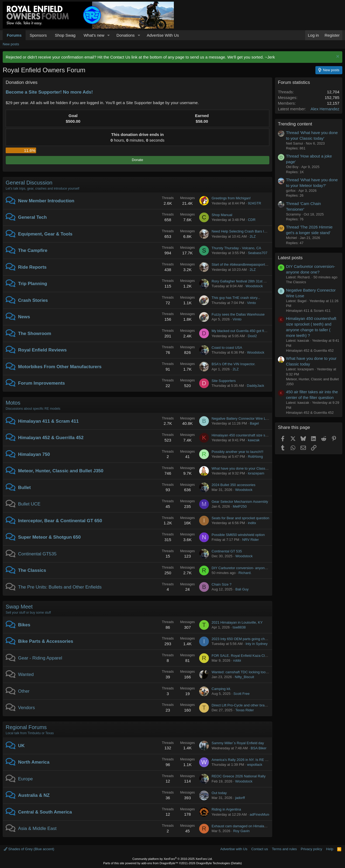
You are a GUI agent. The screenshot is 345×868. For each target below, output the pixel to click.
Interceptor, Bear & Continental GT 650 (60, 521)
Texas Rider (245, 710)
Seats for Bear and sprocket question (240, 518)
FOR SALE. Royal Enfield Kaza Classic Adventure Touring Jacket (262, 656)
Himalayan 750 (34, 454)
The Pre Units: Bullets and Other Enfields (60, 587)
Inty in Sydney (257, 644)
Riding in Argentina (226, 809)
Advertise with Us (234, 849)
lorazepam (256, 473)
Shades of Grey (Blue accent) (29, 849)
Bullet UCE (29, 504)
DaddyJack (256, 386)
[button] (109, 35)
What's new (94, 35)
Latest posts (290, 258)
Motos (13, 403)
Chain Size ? (222, 584)
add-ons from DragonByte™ (160, 863)
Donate (137, 160)
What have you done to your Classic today (244, 468)
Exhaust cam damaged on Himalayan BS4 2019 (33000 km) (258, 826)
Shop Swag (65, 35)
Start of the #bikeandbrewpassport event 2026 (247, 264)
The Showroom (35, 334)
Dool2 (252, 336)
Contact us (260, 849)
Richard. (245, 573)
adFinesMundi (261, 814)
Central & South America (45, 812)
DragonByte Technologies (213, 863)
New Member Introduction (46, 201)
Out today (219, 793)
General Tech (32, 217)
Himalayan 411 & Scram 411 (48, 421)
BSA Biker (259, 748)
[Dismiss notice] (337, 57)
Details (236, 863)
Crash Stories (33, 300)
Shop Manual (222, 215)
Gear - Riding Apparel (40, 658)
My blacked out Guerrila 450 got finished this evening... (254, 331)
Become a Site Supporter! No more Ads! (49, 92)
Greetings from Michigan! (231, 198)
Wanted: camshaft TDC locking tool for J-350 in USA (252, 672)
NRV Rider (250, 540)
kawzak (254, 440)
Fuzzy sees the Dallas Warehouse (238, 314)
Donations (126, 35)
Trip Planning (33, 284)
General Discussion (29, 183)
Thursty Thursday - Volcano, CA (236, 248)
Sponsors (38, 35)
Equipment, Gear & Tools (45, 234)
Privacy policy (311, 849)
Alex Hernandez (325, 109)
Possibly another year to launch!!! (237, 452)
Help (330, 849)
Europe (25, 779)
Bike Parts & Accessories (46, 641)
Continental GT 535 (227, 551)
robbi (237, 660)
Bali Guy (242, 589)
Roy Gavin (241, 831)
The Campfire (33, 250)
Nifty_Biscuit (244, 677)
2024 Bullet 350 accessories (234, 485)
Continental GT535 (37, 554)
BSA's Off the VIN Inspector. (234, 364)
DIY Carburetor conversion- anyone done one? (248, 568)
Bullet (24, 488)
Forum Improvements (42, 383)
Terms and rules (284, 849)
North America (34, 762)
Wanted (26, 674)
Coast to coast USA (227, 348)
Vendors (26, 708)
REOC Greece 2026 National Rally (239, 776)
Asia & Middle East (37, 828)
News (24, 317)
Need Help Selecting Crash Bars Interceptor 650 (249, 231)
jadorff (240, 798)
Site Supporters (224, 381)
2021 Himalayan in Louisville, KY (237, 622)
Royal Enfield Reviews (42, 350)
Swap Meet (19, 607)
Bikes (24, 625)
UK (21, 746)
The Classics (32, 570)
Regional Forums (26, 727)
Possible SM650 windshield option (238, 535)
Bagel (254, 423)
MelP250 (240, 506)
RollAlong (256, 457)
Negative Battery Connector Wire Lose (241, 418)
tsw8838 (239, 627)
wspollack (255, 765)
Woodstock (254, 286)
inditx (252, 523)
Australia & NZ (34, 795)
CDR (252, 220)
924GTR (255, 203)
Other (24, 691)
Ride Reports (32, 267)
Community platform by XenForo (172, 859)
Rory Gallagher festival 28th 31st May (241, 281)
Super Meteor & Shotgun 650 (49, 537)
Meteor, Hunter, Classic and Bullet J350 (61, 471)
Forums (14, 35)
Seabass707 (258, 253)
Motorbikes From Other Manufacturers (60, 367)
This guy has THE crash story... (236, 298)
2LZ (253, 236)
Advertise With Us (163, 35)
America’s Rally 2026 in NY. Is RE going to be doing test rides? (260, 760)
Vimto (252, 303)
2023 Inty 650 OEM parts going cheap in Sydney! (250, 639)
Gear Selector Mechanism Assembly (240, 502)
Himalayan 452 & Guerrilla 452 (51, 438)
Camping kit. (221, 689)
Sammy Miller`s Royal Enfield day (238, 743)
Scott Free (241, 694)
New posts (11, 44)
